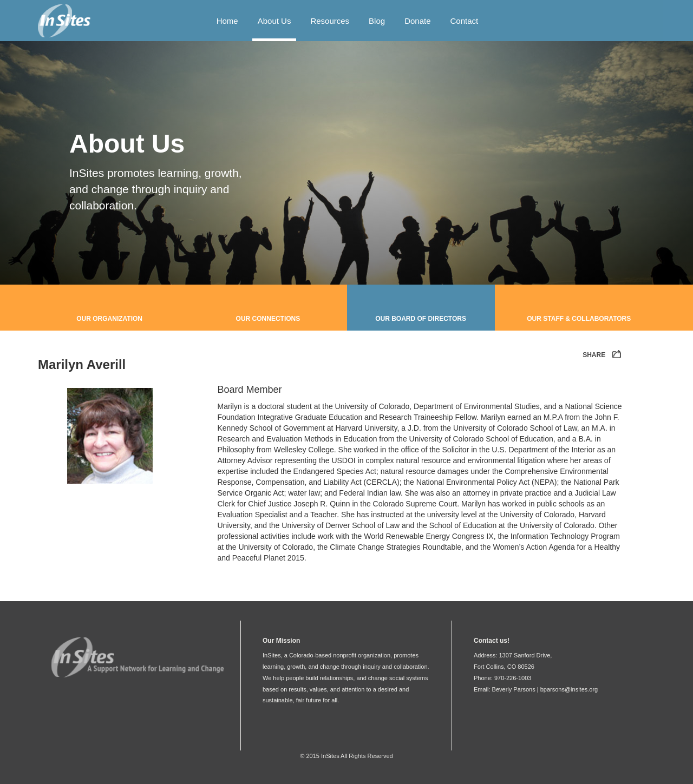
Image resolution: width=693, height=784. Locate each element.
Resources (330, 21)
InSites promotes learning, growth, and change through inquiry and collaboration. (156, 189)
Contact (465, 21)
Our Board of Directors (421, 319)
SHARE (603, 355)
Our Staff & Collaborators (579, 319)
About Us (274, 21)
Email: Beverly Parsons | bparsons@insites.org (536, 689)
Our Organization (109, 319)
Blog (377, 21)
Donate (417, 21)
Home (227, 21)
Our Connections (268, 319)
